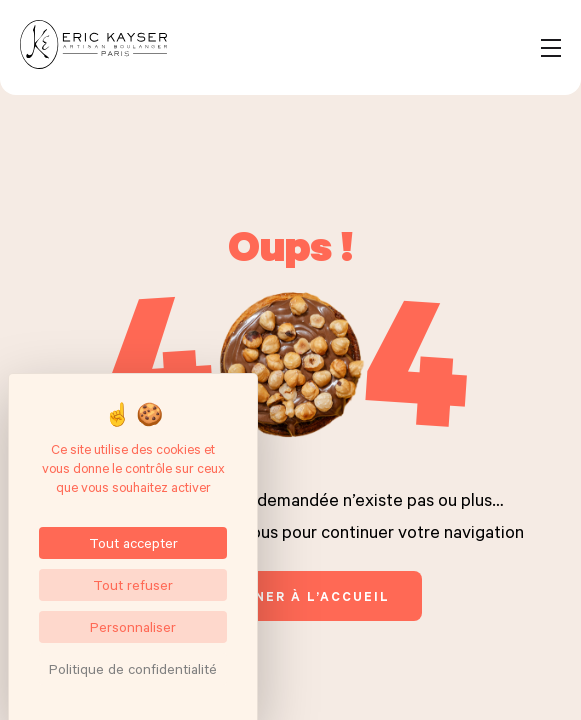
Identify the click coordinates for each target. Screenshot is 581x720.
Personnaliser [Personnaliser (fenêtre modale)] (133, 626)
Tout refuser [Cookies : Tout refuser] (133, 584)
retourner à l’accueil (290, 596)
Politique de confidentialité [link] (133, 668)
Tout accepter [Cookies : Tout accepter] (133, 542)
